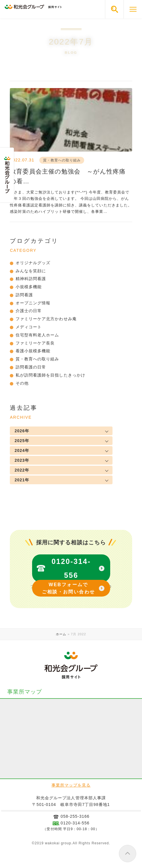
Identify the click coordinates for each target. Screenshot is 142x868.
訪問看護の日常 (31, 367)
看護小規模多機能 (33, 351)
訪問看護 (24, 295)
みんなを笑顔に (31, 271)
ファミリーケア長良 (35, 343)
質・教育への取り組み (37, 359)
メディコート (29, 327)
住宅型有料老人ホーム (37, 335)
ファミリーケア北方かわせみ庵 (46, 319)
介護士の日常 (29, 311)
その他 (22, 383)
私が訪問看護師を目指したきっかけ (50, 375)
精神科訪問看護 (31, 279)
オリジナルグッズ (33, 263)
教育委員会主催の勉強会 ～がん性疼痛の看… (68, 176)
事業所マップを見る (71, 785)
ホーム (61, 634)
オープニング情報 (33, 303)
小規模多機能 (29, 287)
